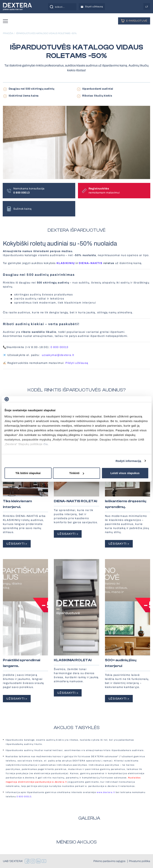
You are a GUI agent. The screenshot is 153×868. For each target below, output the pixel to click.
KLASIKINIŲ (66, 263)
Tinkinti (77, 473)
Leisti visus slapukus (125, 473)
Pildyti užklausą (77, 363)
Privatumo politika (139, 861)
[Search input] (67, 7)
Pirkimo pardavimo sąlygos (109, 861)
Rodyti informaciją (128, 461)
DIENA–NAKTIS (91, 263)
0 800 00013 (59, 347)
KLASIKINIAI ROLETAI (73, 660)
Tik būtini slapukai (28, 473)
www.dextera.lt (106, 792)
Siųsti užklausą (92, 7)
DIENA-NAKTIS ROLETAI (75, 501)
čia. (46, 444)
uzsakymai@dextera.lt (58, 355)
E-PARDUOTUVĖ (134, 21)
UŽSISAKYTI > (17, 544)
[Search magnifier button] (52, 7)
